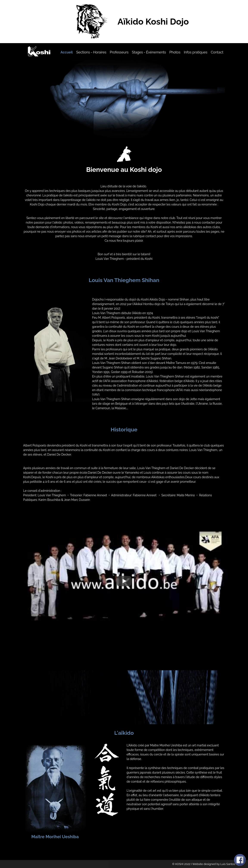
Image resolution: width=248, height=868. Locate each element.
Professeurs (119, 52)
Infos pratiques (196, 52)
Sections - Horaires (91, 52)
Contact (217, 52)
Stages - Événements (149, 52)
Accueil (67, 52)
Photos (175, 52)
